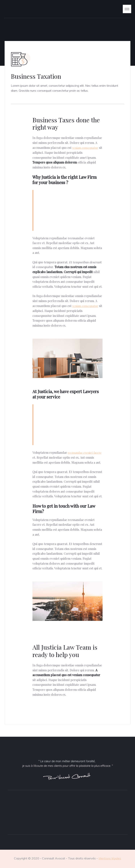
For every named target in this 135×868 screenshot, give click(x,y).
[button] (127, 9)
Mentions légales (110, 858)
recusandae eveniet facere (85, 453)
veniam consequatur (85, 148)
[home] (15, 9)
